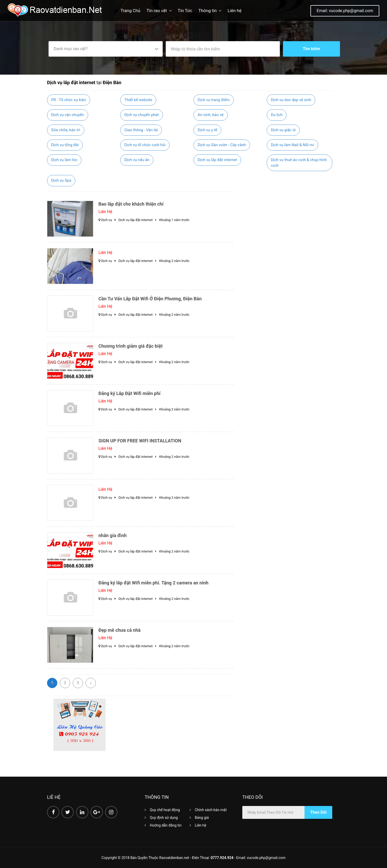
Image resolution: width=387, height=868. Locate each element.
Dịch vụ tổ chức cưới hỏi (145, 145)
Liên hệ (234, 11)
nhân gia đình (113, 535)
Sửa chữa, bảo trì (66, 130)
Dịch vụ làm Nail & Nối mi (292, 145)
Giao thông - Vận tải (141, 130)
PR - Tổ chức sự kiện (69, 100)
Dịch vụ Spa (61, 180)
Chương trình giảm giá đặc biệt (131, 346)
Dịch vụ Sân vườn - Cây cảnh (222, 145)
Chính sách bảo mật (211, 810)
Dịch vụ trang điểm (214, 100)
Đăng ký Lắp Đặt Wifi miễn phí (129, 393)
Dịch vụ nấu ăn (137, 160)
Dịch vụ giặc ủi (283, 130)
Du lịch (277, 115)
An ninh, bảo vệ (211, 115)
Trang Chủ (130, 11)
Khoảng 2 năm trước (174, 261)
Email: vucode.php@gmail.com (345, 11)
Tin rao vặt (157, 11)
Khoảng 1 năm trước (174, 220)
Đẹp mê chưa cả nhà (119, 630)
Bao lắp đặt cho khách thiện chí (131, 204)
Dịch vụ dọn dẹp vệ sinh (291, 100)
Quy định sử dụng (164, 818)
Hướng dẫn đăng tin (166, 825)
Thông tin (208, 11)
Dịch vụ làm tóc (64, 160)
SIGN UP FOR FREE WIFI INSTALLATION (140, 441)
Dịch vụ (110, 220)
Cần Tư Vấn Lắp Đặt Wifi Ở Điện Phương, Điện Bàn (150, 299)
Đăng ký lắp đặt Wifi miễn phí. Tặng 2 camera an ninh (153, 583)
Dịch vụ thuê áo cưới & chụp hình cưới (299, 163)
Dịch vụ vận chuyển (68, 115)
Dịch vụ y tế (207, 130)
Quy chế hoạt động (165, 810)
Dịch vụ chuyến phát (142, 115)
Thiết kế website (138, 100)
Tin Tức (185, 11)
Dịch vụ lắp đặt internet (217, 160)
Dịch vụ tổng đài (65, 145)
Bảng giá (202, 818)
